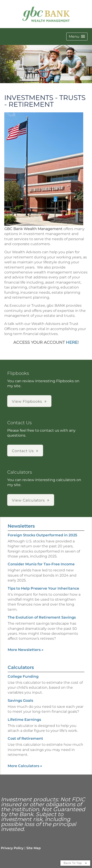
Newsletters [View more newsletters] (21, 526)
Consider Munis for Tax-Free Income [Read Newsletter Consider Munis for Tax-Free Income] (41, 564)
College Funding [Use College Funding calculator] (23, 676)
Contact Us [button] (23, 451)
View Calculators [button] (28, 500)
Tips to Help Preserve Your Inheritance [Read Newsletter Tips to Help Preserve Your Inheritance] (43, 588)
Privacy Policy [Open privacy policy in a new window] (12, 848)
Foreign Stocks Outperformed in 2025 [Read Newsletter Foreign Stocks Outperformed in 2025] (42, 535)
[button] (77, 37)
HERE (72, 342)
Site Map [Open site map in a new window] (34, 848)
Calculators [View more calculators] (21, 667)
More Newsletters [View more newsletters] (26, 650)
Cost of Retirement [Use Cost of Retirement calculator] (25, 738)
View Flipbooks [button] (27, 401)
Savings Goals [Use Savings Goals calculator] (20, 700)
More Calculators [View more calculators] (25, 766)
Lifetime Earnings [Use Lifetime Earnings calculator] (24, 720)
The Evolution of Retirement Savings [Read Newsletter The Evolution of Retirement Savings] (42, 617)
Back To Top (75, 863)
